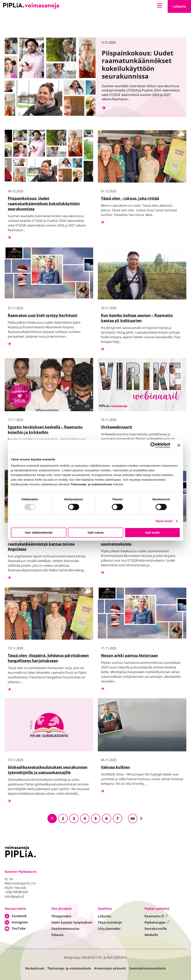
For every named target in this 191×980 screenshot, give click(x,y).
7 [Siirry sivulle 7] (117, 818)
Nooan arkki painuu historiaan (129, 655)
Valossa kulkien (115, 767)
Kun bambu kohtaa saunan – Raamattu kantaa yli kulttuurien (137, 318)
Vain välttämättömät (39, 533)
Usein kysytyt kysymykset (72, 922)
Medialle (151, 935)
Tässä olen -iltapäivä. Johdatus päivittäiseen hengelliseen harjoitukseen (48, 658)
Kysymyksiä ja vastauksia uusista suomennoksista (132, 541)
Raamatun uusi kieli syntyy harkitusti (43, 315)
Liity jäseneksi (109, 929)
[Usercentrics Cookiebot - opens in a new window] (153, 445)
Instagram (20, 922)
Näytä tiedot (164, 521)
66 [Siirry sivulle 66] (133, 818)
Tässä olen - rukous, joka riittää (130, 198)
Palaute (57, 935)
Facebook (19, 916)
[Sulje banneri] (179, 445)
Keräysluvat (35, 968)
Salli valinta (96, 533)
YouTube (19, 928)
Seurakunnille (156, 929)
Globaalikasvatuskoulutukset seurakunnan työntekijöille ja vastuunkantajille (48, 770)
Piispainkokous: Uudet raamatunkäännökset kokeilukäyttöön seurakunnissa (44, 203)
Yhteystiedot (61, 916)
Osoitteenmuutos (65, 929)
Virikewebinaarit (117, 427)
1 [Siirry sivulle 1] (52, 818)
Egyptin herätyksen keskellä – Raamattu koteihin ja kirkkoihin (45, 429)
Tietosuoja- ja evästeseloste (69, 968)
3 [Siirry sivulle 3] (74, 818)
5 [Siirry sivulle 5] (96, 818)
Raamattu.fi (156, 916)
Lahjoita (182, 8)
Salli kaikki (152, 533)
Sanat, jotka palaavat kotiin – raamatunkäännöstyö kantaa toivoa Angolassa (41, 544)
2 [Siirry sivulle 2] (63, 818)
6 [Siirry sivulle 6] (106, 818)
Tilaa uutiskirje (110, 922)
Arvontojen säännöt (110, 968)
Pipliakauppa (157, 922)
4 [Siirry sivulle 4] (85, 818)
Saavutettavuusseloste (147, 968)
